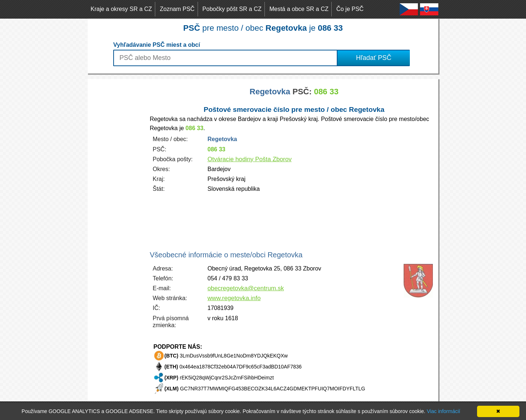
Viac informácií (443, 411)
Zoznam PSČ (177, 9)
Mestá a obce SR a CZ (299, 9)
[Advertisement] (117, 189)
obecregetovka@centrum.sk (246, 288)
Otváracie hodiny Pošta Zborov (249, 159)
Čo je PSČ (350, 9)
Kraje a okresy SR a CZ (121, 9)
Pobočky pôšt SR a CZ (232, 9)
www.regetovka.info (234, 298)
